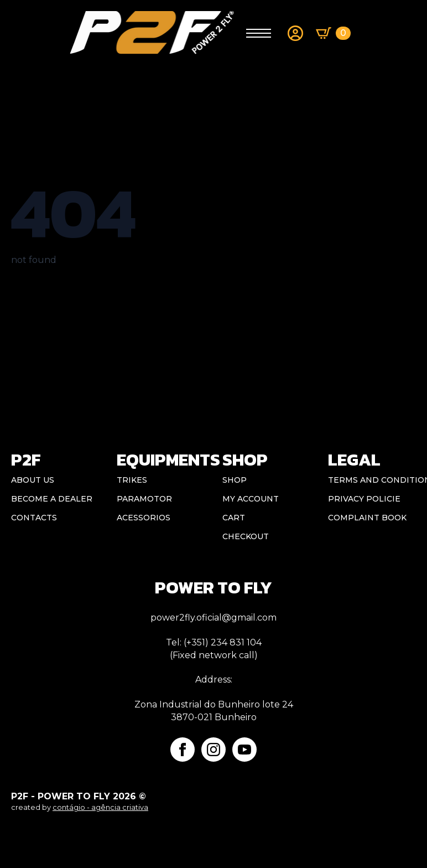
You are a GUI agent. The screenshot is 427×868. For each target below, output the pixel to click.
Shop (235, 480)
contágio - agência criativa (100, 807)
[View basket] (333, 33)
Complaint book (367, 518)
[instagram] (213, 750)
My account (251, 499)
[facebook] (183, 750)
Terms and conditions (372, 480)
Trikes (132, 480)
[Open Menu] (259, 33)
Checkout (246, 536)
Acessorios (144, 518)
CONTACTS (34, 518)
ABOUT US (33, 480)
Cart (234, 518)
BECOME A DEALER (52, 499)
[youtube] (244, 750)
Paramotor (144, 499)
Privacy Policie (364, 499)
